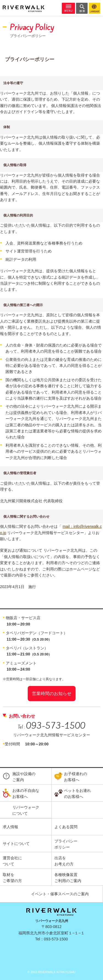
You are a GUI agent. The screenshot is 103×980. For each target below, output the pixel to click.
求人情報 (10, 827)
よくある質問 (66, 827)
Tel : (52, 727)
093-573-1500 (56, 939)
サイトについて (16, 844)
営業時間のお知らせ (52, 694)
